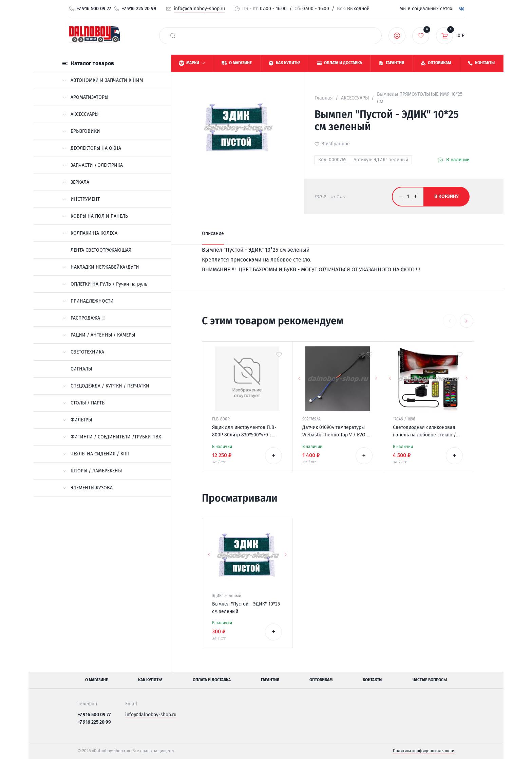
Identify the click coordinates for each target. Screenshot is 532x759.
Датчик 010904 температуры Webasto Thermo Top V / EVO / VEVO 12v (336, 432)
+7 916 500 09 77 (94, 9)
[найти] (173, 36)
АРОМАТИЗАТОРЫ (85, 97)
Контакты (373, 680)
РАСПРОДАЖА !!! (83, 318)
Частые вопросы (430, 680)
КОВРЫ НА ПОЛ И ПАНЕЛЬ (95, 216)
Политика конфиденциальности (424, 751)
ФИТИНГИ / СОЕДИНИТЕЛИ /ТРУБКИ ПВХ (112, 437)
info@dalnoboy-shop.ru (199, 9)
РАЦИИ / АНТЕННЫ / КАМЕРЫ (99, 335)
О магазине (97, 680)
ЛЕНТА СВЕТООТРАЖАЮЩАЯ (101, 250)
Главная (324, 98)
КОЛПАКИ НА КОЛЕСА (90, 233)
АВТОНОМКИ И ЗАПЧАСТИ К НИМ (103, 80)
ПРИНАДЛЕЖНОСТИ (88, 301)
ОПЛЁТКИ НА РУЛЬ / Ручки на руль (105, 284)
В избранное (336, 144)
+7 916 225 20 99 (139, 9)
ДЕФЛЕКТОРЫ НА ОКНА (92, 148)
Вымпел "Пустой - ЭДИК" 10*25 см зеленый (246, 608)
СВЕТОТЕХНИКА (83, 352)
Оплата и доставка (212, 680)
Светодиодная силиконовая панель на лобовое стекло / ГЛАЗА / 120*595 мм (424, 432)
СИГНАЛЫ (81, 369)
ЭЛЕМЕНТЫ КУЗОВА (88, 488)
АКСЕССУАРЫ (80, 114)
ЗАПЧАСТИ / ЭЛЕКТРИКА (93, 165)
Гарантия (270, 680)
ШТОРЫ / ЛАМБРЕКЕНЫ (92, 471)
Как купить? (150, 680)
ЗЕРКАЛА (76, 182)
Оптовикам (321, 680)
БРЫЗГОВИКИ (81, 131)
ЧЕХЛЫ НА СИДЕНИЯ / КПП (96, 454)
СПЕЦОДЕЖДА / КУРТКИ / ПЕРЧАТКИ (106, 386)
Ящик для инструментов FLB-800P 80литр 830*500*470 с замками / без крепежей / (244, 432)
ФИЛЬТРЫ (77, 420)
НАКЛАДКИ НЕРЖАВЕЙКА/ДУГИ (101, 267)
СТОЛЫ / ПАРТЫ (84, 403)
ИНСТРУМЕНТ (81, 199)
